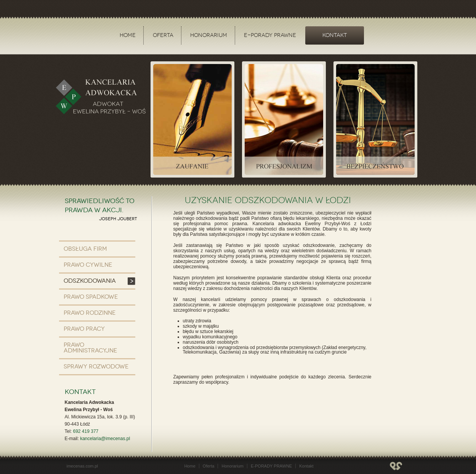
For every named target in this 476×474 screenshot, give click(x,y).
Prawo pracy (84, 329)
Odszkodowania (90, 281)
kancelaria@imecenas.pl (105, 439)
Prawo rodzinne (90, 313)
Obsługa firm (85, 249)
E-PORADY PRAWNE (270, 35)
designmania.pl (396, 466)
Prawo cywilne (88, 265)
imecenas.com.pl (83, 466)
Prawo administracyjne (90, 348)
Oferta (163, 35)
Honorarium (209, 35)
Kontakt (335, 35)
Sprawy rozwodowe (96, 367)
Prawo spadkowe (91, 297)
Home (128, 35)
